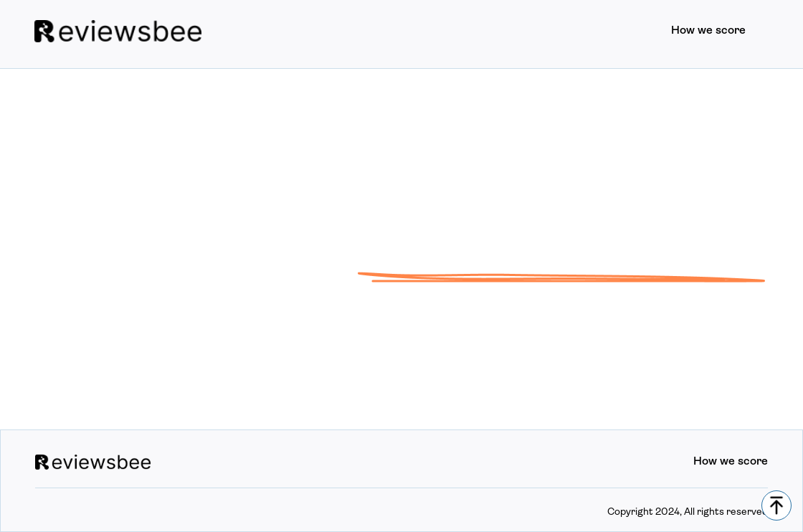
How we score (708, 31)
